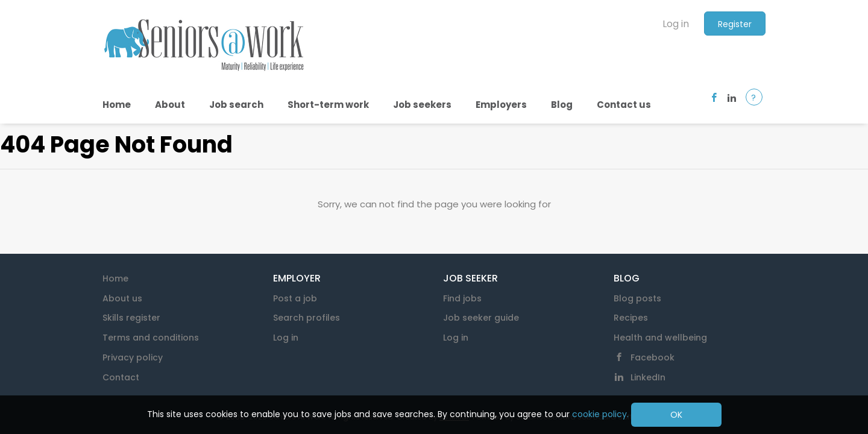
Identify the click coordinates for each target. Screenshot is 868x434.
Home (115, 278)
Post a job (295, 298)
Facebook (653, 357)
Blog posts (637, 298)
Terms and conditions (151, 338)
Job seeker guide (481, 318)
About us (122, 298)
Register (735, 24)
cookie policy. (600, 414)
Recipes (631, 318)
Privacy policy (133, 357)
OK (676, 415)
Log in (676, 24)
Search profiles (307, 318)
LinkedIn (648, 377)
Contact (121, 377)
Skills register (131, 318)
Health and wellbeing (660, 338)
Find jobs (462, 298)
